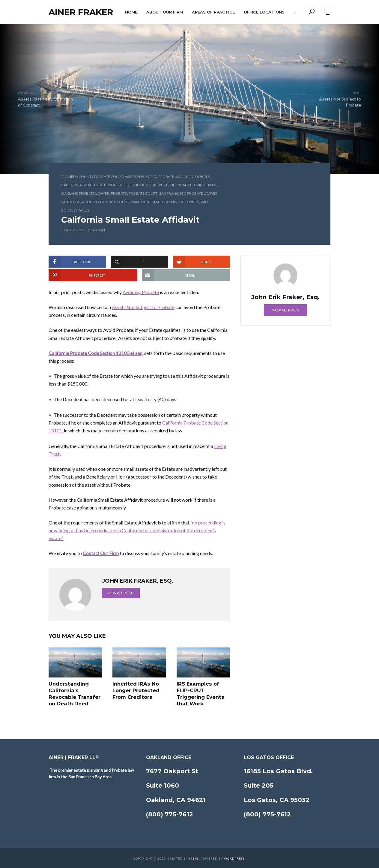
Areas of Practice (213, 12)
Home (131, 12)
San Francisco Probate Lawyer (188, 193)
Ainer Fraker (81, 12)
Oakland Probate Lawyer (85, 193)
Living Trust (205, 185)
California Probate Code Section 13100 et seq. (96, 353)
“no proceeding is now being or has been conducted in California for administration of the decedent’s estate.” (137, 530)
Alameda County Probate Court (92, 177)
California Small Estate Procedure (94, 185)
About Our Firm (165, 12)
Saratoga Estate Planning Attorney (165, 202)
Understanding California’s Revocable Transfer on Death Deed (74, 693)
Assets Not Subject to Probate (143, 307)
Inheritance (181, 185)
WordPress (234, 857)
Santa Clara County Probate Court (95, 202)
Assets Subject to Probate (149, 177)
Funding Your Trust (149, 185)
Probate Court (143, 193)
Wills (84, 210)
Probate (119, 193)
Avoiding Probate (193, 177)
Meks (194, 857)
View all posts (121, 593)
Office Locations (264, 12)
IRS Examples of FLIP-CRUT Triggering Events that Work (200, 693)
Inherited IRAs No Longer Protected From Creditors (136, 690)
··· (295, 12)
